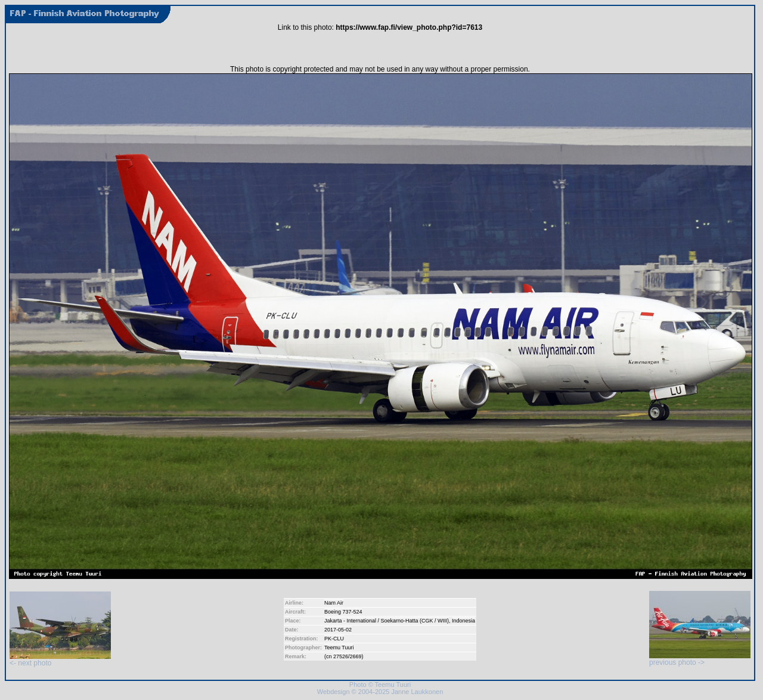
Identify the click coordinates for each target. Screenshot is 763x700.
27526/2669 (348, 656)
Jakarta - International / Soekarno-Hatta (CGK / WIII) (387, 621)
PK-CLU (334, 639)
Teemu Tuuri (339, 648)
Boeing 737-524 (343, 612)
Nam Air (334, 603)
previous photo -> (700, 659)
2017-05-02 (338, 630)
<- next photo (60, 660)
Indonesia (463, 621)
